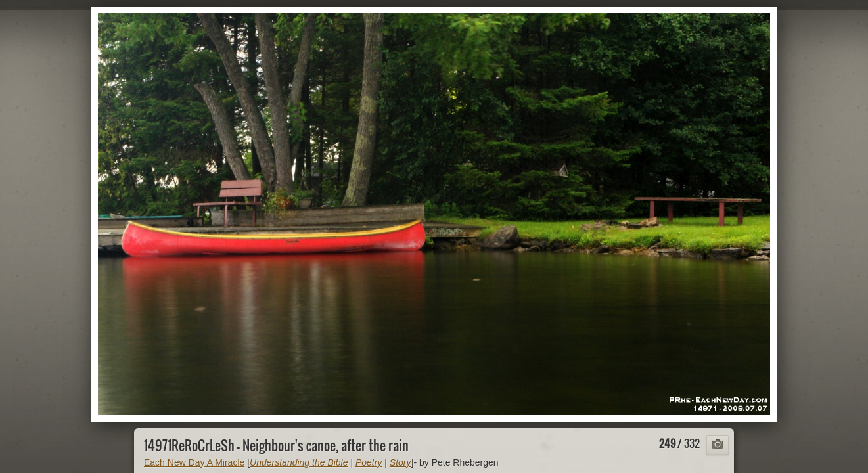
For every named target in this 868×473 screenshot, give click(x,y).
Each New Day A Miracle (194, 462)
